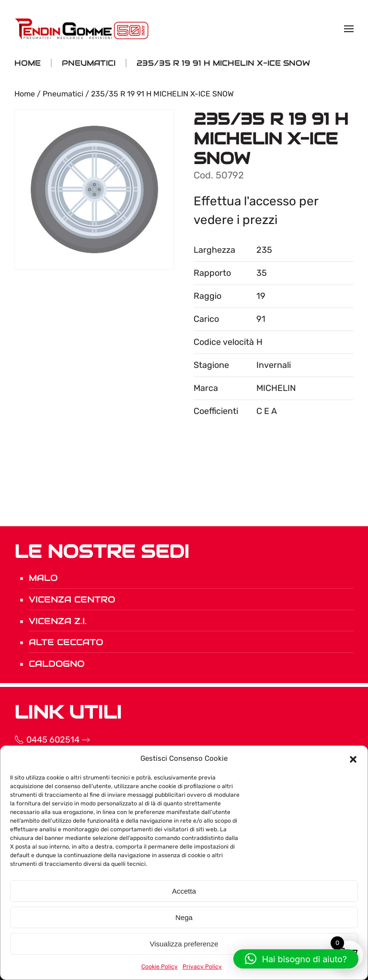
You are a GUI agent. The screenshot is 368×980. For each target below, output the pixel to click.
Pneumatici (63, 94)
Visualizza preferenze (184, 944)
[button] (353, 758)
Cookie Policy (160, 967)
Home (25, 94)
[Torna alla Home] (83, 29)
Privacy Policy (202, 967)
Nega (184, 917)
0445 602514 (34, 740)
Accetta (184, 891)
